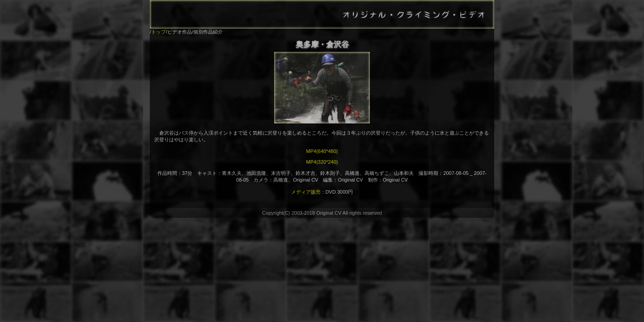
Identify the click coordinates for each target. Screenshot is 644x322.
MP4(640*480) (322, 151)
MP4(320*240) (322, 162)
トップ (159, 32)
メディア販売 (306, 192)
